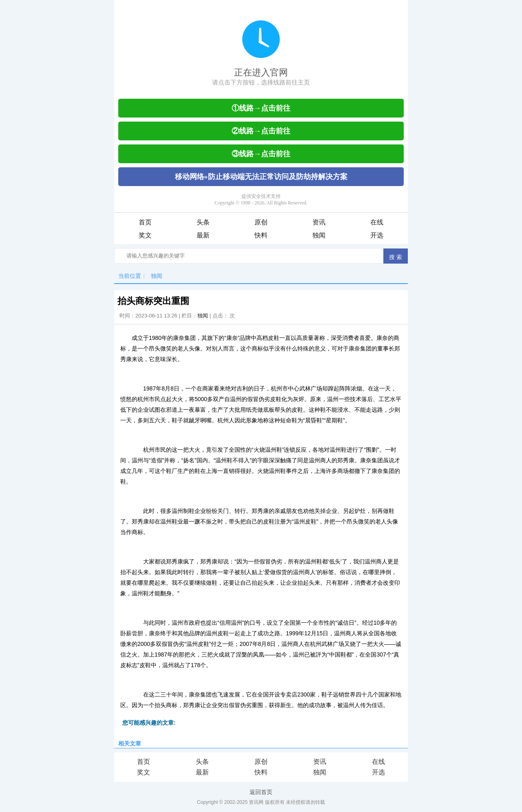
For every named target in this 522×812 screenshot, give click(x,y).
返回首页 (261, 792)
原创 (261, 222)
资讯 (319, 222)
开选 (377, 235)
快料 (261, 235)
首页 (145, 222)
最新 (203, 235)
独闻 (319, 235)
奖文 (145, 235)
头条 (203, 222)
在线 (377, 222)
